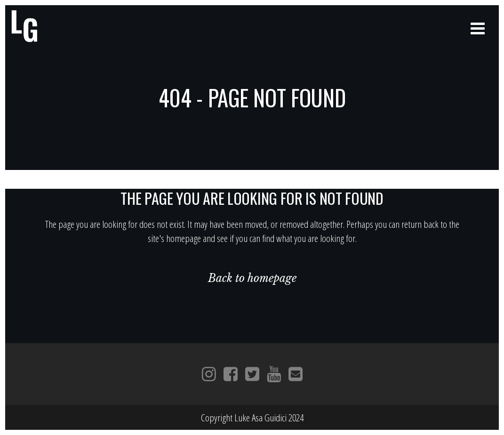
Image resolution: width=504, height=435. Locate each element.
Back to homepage (252, 278)
